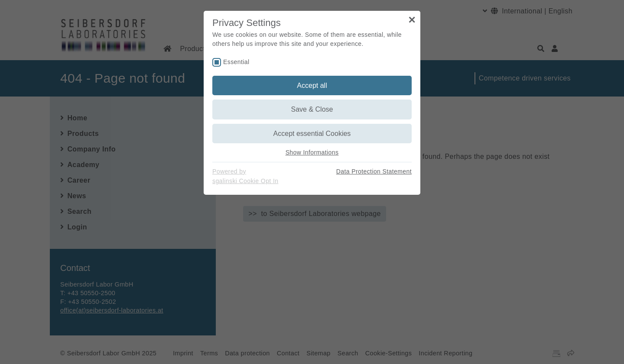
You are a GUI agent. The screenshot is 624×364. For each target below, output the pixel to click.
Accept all (312, 85)
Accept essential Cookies (312, 134)
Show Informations (312, 152)
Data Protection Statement (374, 171)
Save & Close (312, 109)
